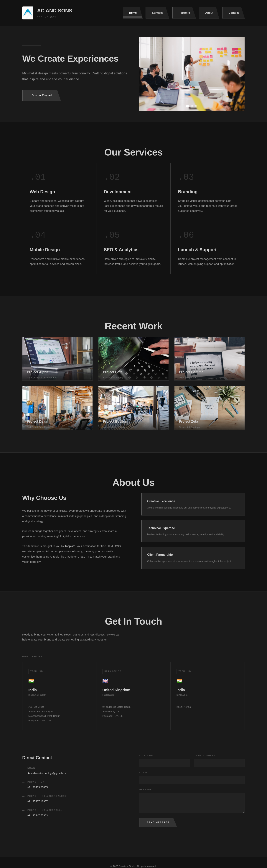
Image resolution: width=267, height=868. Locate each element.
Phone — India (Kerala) (45, 810)
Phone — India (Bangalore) (48, 796)
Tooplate (70, 546)
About (209, 13)
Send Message (158, 822)
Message (145, 790)
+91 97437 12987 (38, 801)
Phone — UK (36, 782)
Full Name (147, 756)
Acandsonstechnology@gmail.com (47, 773)
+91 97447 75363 (38, 815)
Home (133, 13)
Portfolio (184, 13)
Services (158, 13)
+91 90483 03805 (38, 787)
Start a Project (42, 95)
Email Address (205, 756)
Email (32, 768)
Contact (234, 13)
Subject (145, 772)
